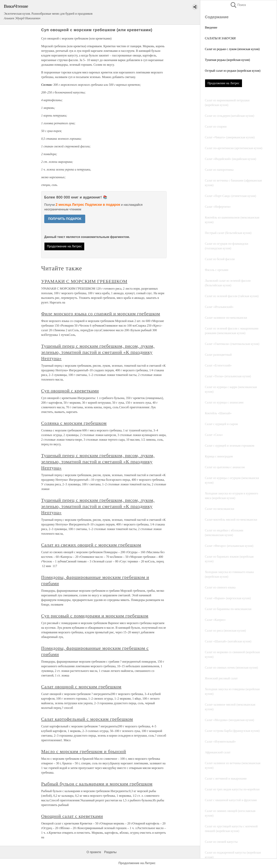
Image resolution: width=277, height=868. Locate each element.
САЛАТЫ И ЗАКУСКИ (220, 38)
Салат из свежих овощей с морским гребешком (91, 545)
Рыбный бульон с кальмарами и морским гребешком (97, 784)
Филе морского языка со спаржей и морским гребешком (101, 314)
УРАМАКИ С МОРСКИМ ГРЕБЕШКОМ (84, 281)
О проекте (94, 852)
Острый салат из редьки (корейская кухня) (233, 71)
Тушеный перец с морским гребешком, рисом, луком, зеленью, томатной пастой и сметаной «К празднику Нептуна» (98, 352)
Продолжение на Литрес (224, 83)
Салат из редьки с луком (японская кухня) (232, 49)
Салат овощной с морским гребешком (81, 687)
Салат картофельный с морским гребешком (87, 719)
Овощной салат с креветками (72, 816)
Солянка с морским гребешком (74, 423)
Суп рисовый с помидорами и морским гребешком (95, 616)
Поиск (238, 5)
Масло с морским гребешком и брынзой (84, 751)
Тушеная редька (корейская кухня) (227, 60)
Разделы (110, 852)
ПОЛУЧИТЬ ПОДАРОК (65, 219)
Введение (211, 27)
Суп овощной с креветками (70, 391)
